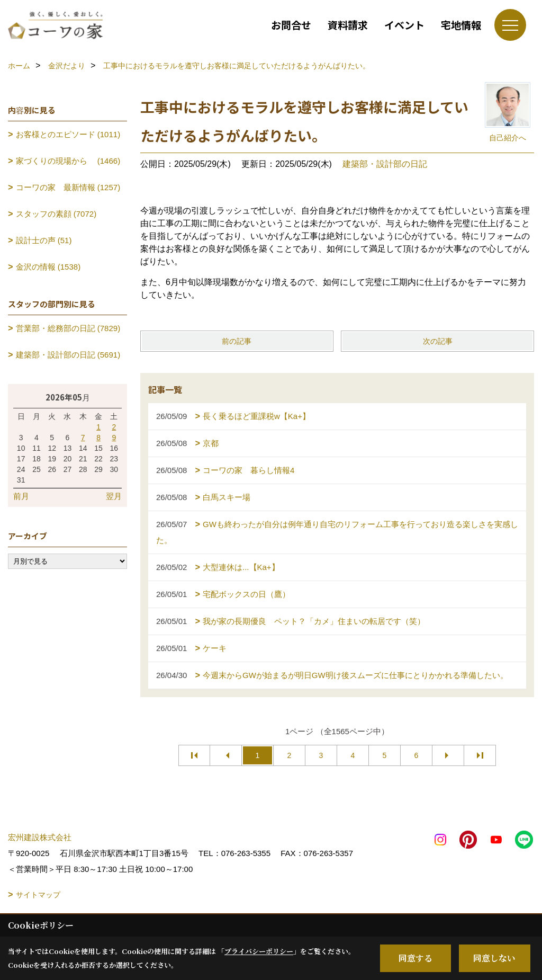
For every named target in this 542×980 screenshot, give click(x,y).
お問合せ (291, 25)
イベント (404, 25)
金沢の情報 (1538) (48, 267)
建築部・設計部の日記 (385, 164)
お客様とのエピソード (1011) (68, 134)
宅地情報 (461, 25)
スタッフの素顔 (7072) (56, 214)
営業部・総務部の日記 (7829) (68, 328)
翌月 (114, 496)
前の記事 (237, 341)
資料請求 (348, 25)
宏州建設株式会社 (40, 837)
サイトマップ (38, 895)
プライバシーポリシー (259, 951)
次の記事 (438, 341)
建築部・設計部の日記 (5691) (68, 355)
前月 (21, 496)
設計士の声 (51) (44, 240)
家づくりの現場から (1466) (68, 161)
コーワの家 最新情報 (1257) (68, 187)
